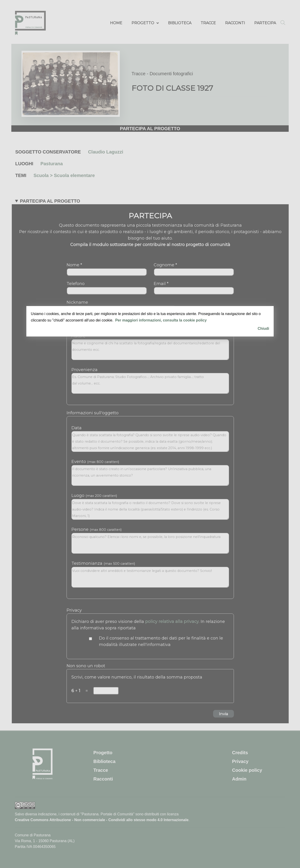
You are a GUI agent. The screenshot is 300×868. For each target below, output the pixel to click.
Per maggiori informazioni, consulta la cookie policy (161, 320)
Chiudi (263, 329)
